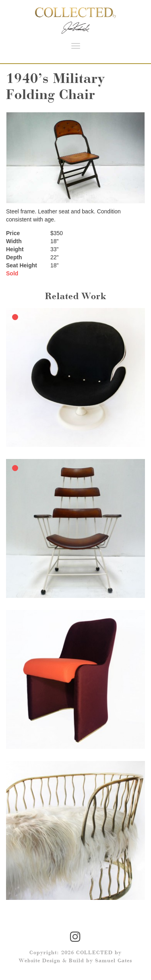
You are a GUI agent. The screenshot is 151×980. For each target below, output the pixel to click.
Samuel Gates (114, 961)
